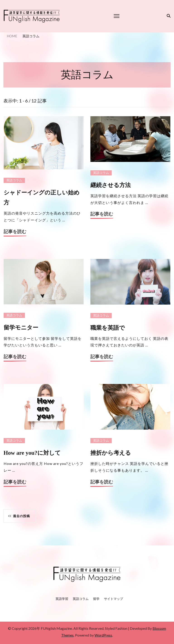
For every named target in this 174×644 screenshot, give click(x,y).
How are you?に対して (32, 453)
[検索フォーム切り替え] (168, 16)
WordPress (103, 635)
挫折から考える (111, 453)
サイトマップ (114, 599)
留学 (96, 599)
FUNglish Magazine (56, 628)
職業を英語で (108, 328)
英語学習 (62, 599)
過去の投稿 (21, 516)
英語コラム (14, 180)
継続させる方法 (111, 185)
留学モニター (21, 328)
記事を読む (15, 232)
